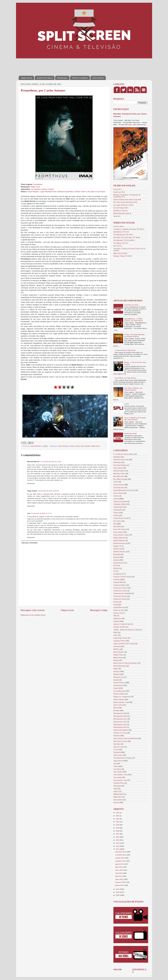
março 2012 (120, 879)
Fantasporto (118, 574)
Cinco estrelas (118, 493)
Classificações (118, 507)
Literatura (117, 646)
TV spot (116, 749)
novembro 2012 (121, 855)
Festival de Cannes (120, 588)
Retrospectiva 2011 (120, 719)
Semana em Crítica (120, 733)
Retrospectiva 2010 (120, 716)
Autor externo (118, 468)
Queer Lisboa (118, 705)
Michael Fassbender (65, 192)
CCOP (116, 482)
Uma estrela (118, 777)
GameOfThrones (119, 607)
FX (114, 571)
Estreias (116, 560)
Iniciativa (116, 621)
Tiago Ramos (118, 761)
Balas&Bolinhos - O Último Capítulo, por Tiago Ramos (134, 320)
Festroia (116, 602)
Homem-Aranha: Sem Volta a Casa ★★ (127, 199)
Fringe (116, 605)
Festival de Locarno (120, 591)
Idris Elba (91, 192)
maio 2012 (119, 873)
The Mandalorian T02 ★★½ (123, 235)
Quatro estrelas (119, 699)
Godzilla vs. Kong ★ (120, 211)
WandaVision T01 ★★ (121, 232)
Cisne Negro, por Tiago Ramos (125, 378)
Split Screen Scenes (120, 741)
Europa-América (119, 563)
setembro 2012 (121, 861)
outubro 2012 (120, 858)
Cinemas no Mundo (120, 501)
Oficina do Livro (119, 677)
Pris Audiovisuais (119, 691)
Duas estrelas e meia (121, 535)
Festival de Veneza (120, 599)
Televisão (117, 752)
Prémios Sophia (119, 694)
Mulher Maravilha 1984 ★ (122, 213)
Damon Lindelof (48, 189)
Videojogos (117, 786)
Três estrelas (118, 772)
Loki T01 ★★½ (119, 226)
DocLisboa (117, 526)
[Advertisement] (67, 65)
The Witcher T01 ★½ (121, 243)
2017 (118, 834)
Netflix (116, 669)
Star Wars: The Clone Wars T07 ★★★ (127, 237)
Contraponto (118, 510)
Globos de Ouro (119, 610)
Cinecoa (116, 496)
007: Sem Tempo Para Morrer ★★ (125, 202)
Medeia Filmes (118, 655)
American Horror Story (121, 459)
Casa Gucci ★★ (119, 192)
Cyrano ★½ (118, 189)
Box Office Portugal (120, 479)
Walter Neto (117, 797)
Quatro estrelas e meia (121, 702)
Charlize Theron (80, 192)
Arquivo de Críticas (45, 78)
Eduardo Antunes (119, 552)
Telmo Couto (118, 755)
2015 (118, 840)
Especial (116, 557)
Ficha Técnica (98, 78)
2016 (118, 837)
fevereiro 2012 (120, 882)
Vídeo (115, 791)
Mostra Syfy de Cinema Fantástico (125, 663)
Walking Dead (118, 794)
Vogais (116, 789)
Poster (116, 688)
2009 (118, 895)
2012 (118, 849)
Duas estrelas (85, 446)
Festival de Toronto (120, 596)
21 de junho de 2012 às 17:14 (41, 513)
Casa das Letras (119, 487)
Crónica (116, 515)
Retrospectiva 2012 (120, 722)
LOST (115, 635)
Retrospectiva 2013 (120, 724)
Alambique (117, 457)
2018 (118, 831)
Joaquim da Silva (119, 627)
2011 (118, 889)
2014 (118, 843)
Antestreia (117, 462)
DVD (115, 524)
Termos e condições (80, 78)
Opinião (116, 680)
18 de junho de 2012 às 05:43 (48, 491)
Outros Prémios (119, 683)
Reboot (116, 708)
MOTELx (116, 649)
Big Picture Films (119, 474)
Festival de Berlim (120, 585)
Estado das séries (130, 433)
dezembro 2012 (121, 852)
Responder (31, 483)
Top (115, 763)
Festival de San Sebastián (122, 593)
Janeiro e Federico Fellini (122, 624)
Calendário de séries (131, 305)
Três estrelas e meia (120, 775)
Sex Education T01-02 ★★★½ (124, 240)
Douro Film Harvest (120, 529)
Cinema (72, 446)
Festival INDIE (118, 582)
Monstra (116, 660)
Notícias (116, 671)
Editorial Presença (120, 543)
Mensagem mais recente (33, 610)
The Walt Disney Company (123, 758)
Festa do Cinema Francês (122, 577)
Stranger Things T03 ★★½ (123, 256)
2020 (118, 825)
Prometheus (38, 184)
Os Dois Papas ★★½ (121, 208)
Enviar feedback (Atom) (37, 615)
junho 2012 (119, 870)
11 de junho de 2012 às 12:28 (51, 461)
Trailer (116, 766)
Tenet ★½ (117, 216)
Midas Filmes (118, 658)
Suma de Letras (119, 747)
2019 (118, 828)
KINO (115, 632)
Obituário (117, 674)
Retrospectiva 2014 (120, 727)
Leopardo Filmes (119, 641)
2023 (118, 816)
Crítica (78, 446)
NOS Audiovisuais (120, 666)
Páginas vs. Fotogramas (122, 697)
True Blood (117, 769)
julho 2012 (119, 867)
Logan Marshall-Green (48, 192)
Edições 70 (117, 546)
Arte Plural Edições (120, 465)
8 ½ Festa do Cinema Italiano (124, 454)
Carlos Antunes (63, 446)
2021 (118, 822)
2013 (118, 846)
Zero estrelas (118, 800)
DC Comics (117, 521)
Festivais (116, 579)
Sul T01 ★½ (118, 246)
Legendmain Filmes (120, 638)
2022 (118, 819)
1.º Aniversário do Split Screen (125, 350)
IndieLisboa (117, 618)
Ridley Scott (35, 187)
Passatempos (62, 78)
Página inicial (27, 78)
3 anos (127, 404)
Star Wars (117, 744)
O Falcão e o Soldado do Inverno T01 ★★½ (129, 229)
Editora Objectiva (119, 538)
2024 (118, 813)
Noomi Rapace (33, 192)
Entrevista (117, 554)
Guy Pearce (101, 192)
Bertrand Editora (119, 471)
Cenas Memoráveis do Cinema (124, 490)
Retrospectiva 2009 (120, 713)
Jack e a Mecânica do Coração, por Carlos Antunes (135, 419)
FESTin (116, 568)
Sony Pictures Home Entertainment (126, 738)
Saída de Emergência (121, 730)
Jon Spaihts (35, 189)
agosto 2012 (120, 864)
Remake (116, 710)
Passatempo (118, 685)
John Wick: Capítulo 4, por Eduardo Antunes (133, 389)
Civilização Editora (120, 504)
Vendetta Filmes (119, 783)
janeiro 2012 (120, 885)
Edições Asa (118, 549)
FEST (115, 566)
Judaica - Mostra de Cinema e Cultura (127, 630)
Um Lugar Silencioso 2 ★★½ (124, 205)
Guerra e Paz (118, 613)
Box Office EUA (119, 476)
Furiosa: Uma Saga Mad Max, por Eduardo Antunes (135, 335)
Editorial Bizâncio (119, 540)
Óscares (116, 802)
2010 (118, 892)
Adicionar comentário (29, 543)
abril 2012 (119, 876)
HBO (115, 616)
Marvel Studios (119, 652)
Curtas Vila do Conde (121, 518)
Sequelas (117, 736)
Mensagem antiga (99, 610)
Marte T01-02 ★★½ (120, 253)
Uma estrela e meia (120, 780)
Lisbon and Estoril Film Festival (124, 644)
